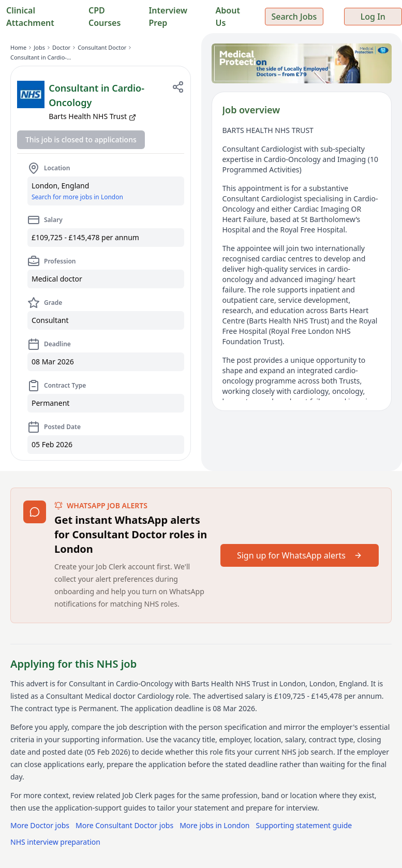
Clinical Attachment (30, 17)
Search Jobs (294, 17)
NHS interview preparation (55, 842)
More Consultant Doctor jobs (124, 825)
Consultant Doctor (102, 47)
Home (18, 47)
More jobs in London (214, 825)
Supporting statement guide (304, 825)
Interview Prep (168, 17)
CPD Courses (105, 17)
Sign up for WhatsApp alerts (300, 555)
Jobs (39, 47)
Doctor (61, 47)
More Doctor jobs (40, 825)
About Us (228, 17)
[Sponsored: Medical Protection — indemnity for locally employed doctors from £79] (302, 63)
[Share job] (178, 87)
